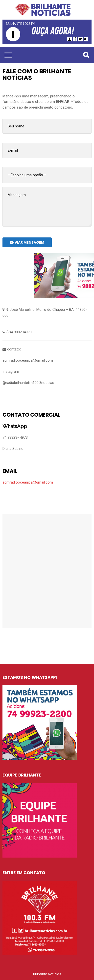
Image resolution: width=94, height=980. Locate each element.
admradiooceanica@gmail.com (28, 482)
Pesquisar (86, 56)
